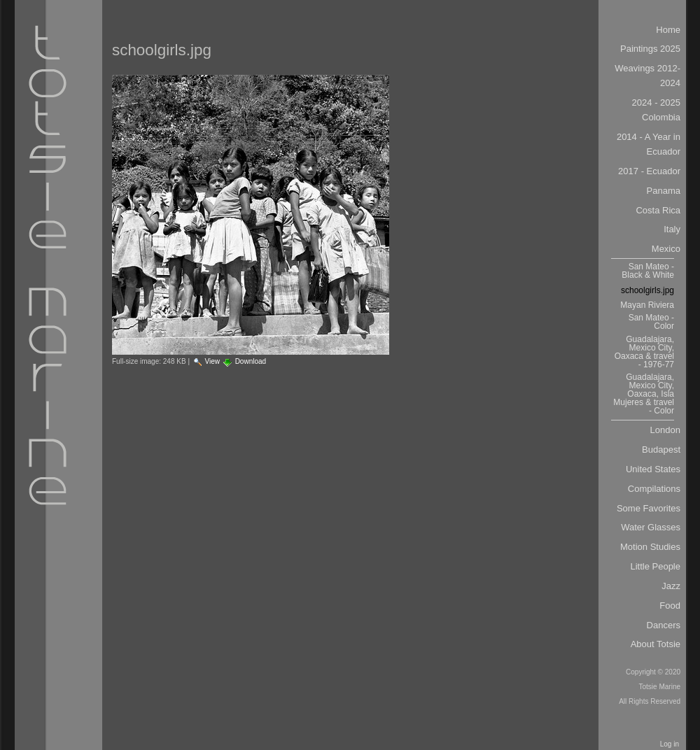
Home (668, 30)
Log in (670, 744)
